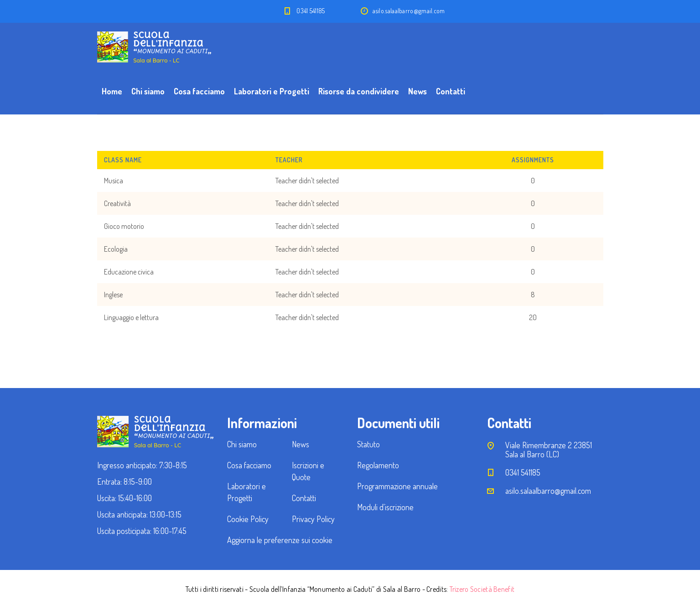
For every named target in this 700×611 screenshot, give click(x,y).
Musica (114, 181)
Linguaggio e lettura (131, 317)
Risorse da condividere (359, 91)
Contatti (451, 91)
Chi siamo (148, 91)
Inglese (113, 295)
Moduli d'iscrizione (385, 507)
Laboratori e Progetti (272, 91)
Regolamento (378, 465)
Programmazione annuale (397, 486)
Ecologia (116, 249)
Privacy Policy (313, 519)
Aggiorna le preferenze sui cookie (280, 540)
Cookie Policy (248, 519)
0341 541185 (311, 11)
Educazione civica (129, 272)
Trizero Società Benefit (482, 589)
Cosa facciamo (199, 91)
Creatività (117, 203)
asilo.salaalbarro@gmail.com (548, 491)
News (417, 91)
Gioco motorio (124, 226)
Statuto (368, 444)
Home (112, 91)
